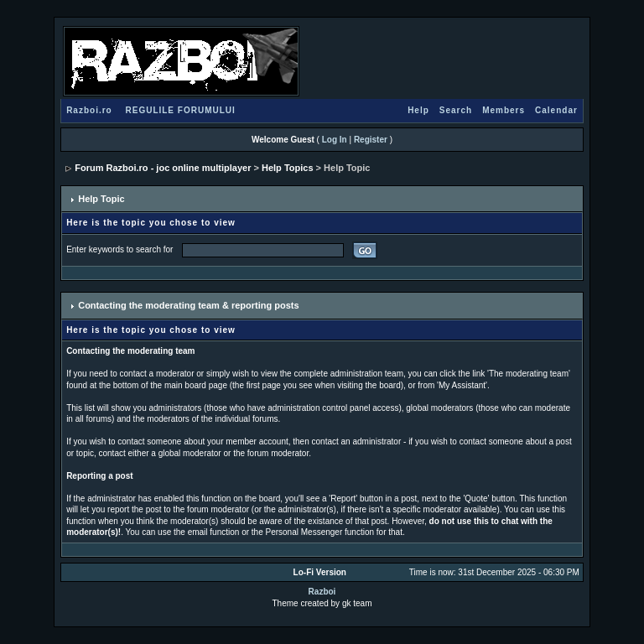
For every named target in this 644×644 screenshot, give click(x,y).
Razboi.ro (89, 110)
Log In (335, 140)
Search (456, 110)
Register (371, 140)
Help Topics (288, 168)
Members (504, 110)
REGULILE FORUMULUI (180, 110)
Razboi (322, 592)
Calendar (556, 110)
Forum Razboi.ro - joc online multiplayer (163, 168)
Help (418, 110)
